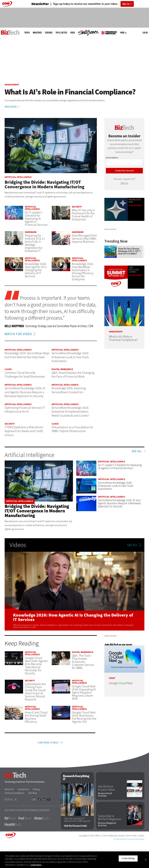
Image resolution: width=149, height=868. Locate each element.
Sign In (124, 183)
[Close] (146, 860)
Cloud (8, 369)
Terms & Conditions (14, 819)
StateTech (41, 844)
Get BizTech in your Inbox (106, 814)
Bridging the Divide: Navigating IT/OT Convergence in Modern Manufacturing (37, 511)
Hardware (31, 232)
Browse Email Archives (105, 820)
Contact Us (23, 815)
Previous (8, 591)
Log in (145, 33)
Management (12, 85)
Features (49, 33)
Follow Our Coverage (135, 205)
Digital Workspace (62, 369)
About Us (9, 815)
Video (72, 33)
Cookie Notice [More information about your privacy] (36, 865)
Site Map (33, 819)
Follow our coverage (135, 309)
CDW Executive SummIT (134, 303)
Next (141, 591)
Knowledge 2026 (135, 201)
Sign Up (126, 4)
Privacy (36, 815)
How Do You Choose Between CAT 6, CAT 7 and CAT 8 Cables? (129, 284)
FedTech (25, 844)
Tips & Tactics (61, 33)
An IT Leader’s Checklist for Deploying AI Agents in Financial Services (36, 219)
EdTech (10, 844)
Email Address (112, 158)
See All (137, 451)
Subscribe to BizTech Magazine (110, 844)
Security (77, 207)
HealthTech (13, 850)
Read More (13, 107)
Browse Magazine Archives (107, 850)
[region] (74, 860)
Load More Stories (48, 743)
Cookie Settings (128, 858)
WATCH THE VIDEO (21, 334)
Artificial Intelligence (18, 177)
